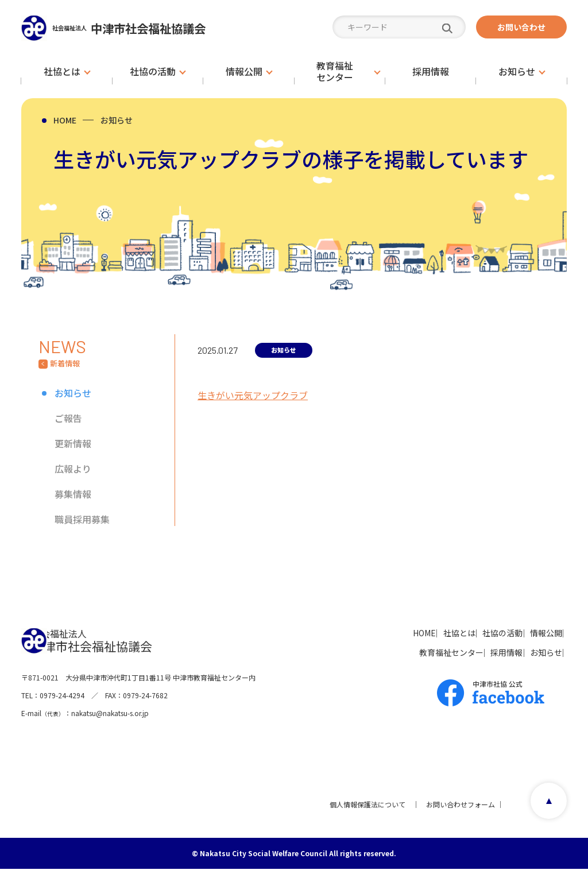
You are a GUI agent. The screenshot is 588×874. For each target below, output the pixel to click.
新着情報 (65, 363)
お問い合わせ (521, 27)
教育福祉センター (406, 652)
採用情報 (478, 652)
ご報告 (68, 418)
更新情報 (73, 443)
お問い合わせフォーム (455, 809)
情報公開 (535, 633)
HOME (65, 120)
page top (545, 809)
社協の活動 (474, 633)
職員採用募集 (82, 519)
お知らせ (117, 120)
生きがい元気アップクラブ (253, 395)
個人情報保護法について (362, 809)
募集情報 (73, 494)
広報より (73, 469)
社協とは (414, 633)
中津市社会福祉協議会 (156, 28)
